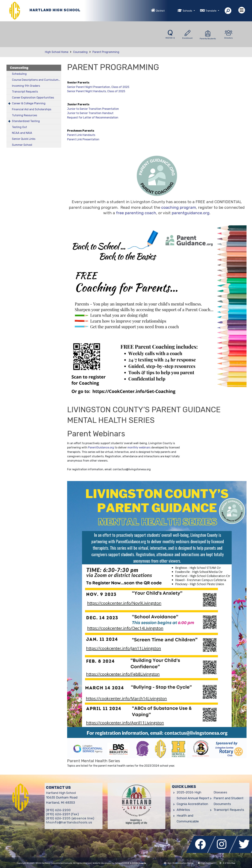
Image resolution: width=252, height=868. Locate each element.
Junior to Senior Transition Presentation (93, 109)
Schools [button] (188, 11)
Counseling (80, 52)
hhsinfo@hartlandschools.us (69, 822)
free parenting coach (136, 213)
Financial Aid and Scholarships (32, 109)
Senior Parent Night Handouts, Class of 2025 (96, 91)
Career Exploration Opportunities (33, 98)
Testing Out (19, 127)
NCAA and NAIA (22, 133)
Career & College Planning (29, 103)
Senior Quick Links (24, 139)
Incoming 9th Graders (26, 86)
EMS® (135, 863)
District (160, 11)
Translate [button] (211, 11)
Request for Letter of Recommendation (93, 118)
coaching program (179, 207)
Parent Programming (106, 52)
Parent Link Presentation (83, 139)
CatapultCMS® (122, 863)
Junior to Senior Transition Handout (90, 113)
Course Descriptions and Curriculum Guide (37, 80)
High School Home (57, 52)
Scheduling (19, 74)
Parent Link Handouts (81, 135)
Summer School (22, 145)
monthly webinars (139, 447)
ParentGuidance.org (101, 447)
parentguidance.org (191, 213)
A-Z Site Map (227, 863)
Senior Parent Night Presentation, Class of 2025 (98, 87)
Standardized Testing (26, 121)
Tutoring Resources (25, 115)
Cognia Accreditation (192, 804)
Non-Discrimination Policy (178, 863)
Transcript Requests (25, 92)
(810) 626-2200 (58, 810)
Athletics (183, 810)
